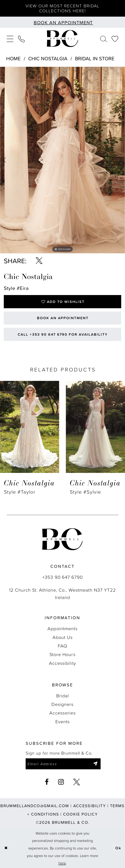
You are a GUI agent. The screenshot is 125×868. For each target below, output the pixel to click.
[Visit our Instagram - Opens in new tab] (61, 782)
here (62, 863)
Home (13, 58)
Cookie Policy (80, 814)
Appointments (63, 628)
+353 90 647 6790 (63, 577)
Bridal (63, 696)
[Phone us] (21, 38)
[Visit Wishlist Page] (115, 38)
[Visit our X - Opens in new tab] (77, 782)
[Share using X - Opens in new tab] (39, 261)
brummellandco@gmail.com (35, 806)
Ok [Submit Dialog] (118, 848)
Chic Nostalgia (48, 58)
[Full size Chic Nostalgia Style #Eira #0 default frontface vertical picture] (63, 160)
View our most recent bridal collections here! (62, 8)
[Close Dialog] (6, 848)
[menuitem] (10, 38)
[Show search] (104, 38)
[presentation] (30, 427)
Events (63, 721)
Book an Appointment (63, 318)
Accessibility (63, 663)
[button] (10, 38)
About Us (63, 637)
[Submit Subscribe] (95, 764)
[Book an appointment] (62, 22)
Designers (62, 704)
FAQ (63, 646)
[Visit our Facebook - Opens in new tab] (47, 782)
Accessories (62, 713)
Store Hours (62, 654)
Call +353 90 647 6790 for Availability (63, 334)
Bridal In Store (95, 58)
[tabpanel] (63, 160)
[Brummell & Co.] (62, 38)
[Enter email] (63, 764)
